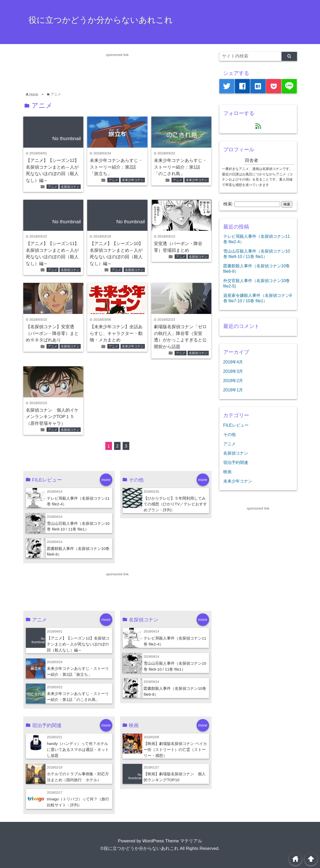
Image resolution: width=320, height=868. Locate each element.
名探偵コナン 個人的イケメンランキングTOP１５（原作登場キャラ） (52, 417)
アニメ (53, 187)
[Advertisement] (117, 69)
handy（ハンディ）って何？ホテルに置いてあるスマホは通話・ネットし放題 (78, 749)
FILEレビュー (236, 425)
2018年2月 (233, 381)
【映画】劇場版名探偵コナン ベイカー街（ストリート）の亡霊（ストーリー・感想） (175, 749)
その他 (229, 434)
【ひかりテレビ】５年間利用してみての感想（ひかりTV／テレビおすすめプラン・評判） (175, 504)
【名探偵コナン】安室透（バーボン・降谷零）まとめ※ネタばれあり (52, 333)
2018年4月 (233, 362)
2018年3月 (233, 371)
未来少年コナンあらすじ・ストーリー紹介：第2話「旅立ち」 (116, 167)
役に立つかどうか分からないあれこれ (101, 20)
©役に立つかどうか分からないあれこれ (139, 848)
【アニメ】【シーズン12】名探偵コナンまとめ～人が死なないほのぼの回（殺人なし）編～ (78, 644)
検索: (228, 204)
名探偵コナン (70, 187)
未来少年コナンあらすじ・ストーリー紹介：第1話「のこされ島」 (180, 167)
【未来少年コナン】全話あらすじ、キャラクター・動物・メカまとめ (116, 333)
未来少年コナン (133, 180)
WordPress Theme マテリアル (172, 841)
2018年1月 (233, 390)
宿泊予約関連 (236, 462)
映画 (227, 472)
